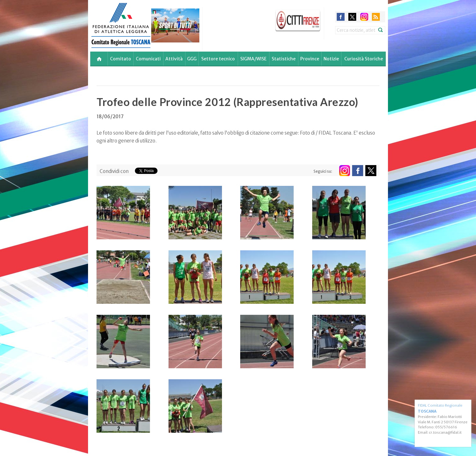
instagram (364, 17)
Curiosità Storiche (364, 59)
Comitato (121, 59)
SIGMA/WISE (253, 59)
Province (310, 59)
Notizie (331, 59)
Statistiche (284, 59)
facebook (341, 17)
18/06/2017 (110, 117)
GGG (192, 59)
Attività (174, 59)
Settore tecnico (218, 59)
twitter (352, 17)
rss (376, 17)
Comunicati (148, 59)
